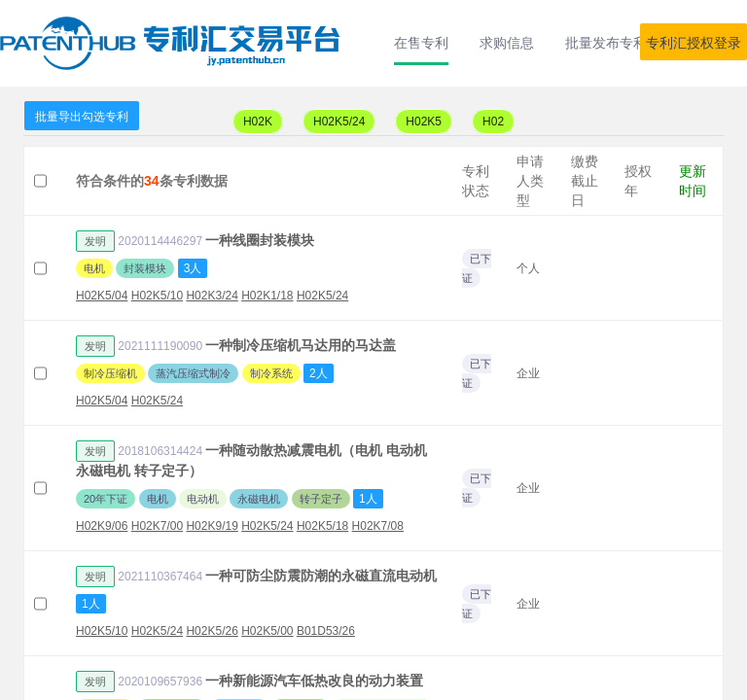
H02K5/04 (102, 296)
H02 (493, 122)
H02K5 (424, 122)
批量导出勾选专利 (82, 117)
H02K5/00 (267, 631)
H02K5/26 (212, 631)
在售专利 (421, 43)
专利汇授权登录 (694, 43)
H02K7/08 (378, 526)
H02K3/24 (212, 296)
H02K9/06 (102, 526)
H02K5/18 (322, 526)
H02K (258, 122)
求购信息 (507, 43)
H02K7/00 (157, 526)
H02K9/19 (212, 526)
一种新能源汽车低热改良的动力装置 (314, 681)
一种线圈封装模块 (260, 240)
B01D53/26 (326, 631)
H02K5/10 (157, 296)
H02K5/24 (339, 122)
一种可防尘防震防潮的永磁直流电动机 (321, 576)
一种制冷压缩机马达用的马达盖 (301, 345)
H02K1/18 (267, 296)
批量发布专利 (606, 43)
